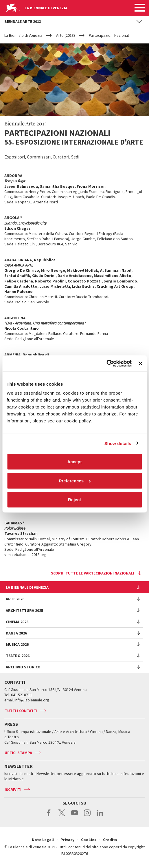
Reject (74, 500)
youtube (74, 816)
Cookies (89, 840)
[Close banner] (140, 363)
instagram (87, 816)
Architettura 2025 (24, 610)
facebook (49, 816)
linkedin (100, 816)
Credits (110, 840)
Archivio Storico (23, 667)
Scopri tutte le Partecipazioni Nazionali (92, 573)
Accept (74, 462)
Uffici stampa (18, 753)
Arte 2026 (15, 599)
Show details (118, 443)
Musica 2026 (17, 644)
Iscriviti (13, 789)
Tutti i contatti (21, 711)
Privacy (67, 840)
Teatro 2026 (18, 656)
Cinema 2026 (17, 622)
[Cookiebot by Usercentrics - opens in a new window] (106, 364)
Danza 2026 (16, 633)
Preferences (75, 480)
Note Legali (43, 840)
